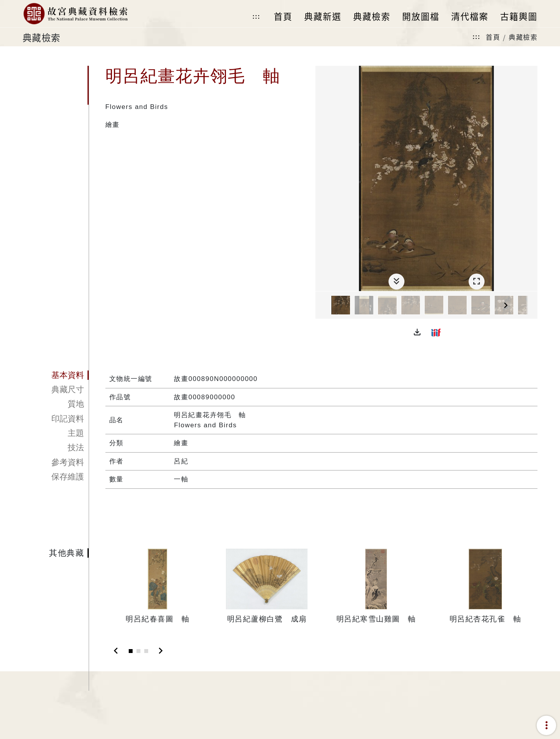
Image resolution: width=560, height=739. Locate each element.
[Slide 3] (146, 651)
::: (256, 17)
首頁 (493, 37)
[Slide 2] (138, 651)
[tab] (56, 375)
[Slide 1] (131, 651)
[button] (417, 332)
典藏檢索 (523, 37)
